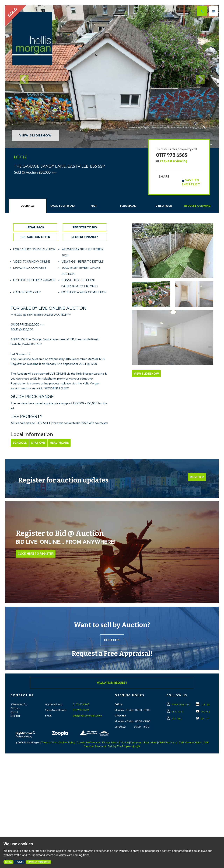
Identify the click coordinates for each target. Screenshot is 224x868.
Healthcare (59, 443)
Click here (112, 640)
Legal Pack (35, 227)
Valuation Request (112, 683)
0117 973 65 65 (81, 704)
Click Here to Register (36, 554)
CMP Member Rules (190, 742)
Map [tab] (94, 206)
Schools (20, 443)
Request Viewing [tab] (197, 206)
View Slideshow (36, 135)
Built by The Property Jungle (124, 746)
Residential (179, 705)
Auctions (174, 719)
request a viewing (174, 161)
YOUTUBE (203, 712)
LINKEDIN (203, 705)
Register (197, 477)
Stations (38, 443)
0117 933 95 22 (81, 710)
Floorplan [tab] (128, 206)
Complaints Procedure (143, 742)
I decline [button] (20, 862)
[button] (21, 77)
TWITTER (202, 719)
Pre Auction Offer (35, 237)
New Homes (175, 712)
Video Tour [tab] (164, 206)
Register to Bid (85, 227)
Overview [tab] (27, 206)
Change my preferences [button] (39, 862)
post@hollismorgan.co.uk (87, 716)
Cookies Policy (67, 742)
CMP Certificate (168, 742)
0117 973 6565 (172, 155)
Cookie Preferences (88, 742)
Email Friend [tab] (63, 206)
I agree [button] (8, 862)
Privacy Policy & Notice (115, 742)
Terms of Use (49, 742)
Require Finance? (85, 237)
